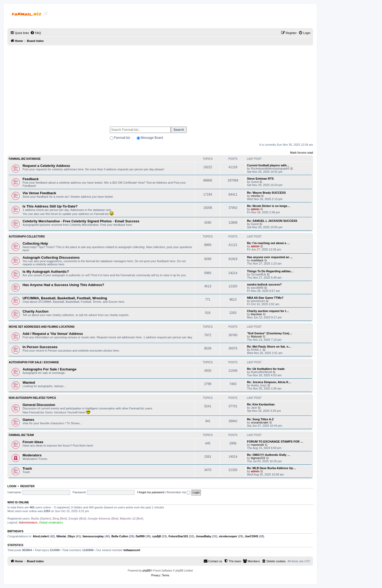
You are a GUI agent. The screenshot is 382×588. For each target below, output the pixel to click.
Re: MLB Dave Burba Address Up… (271, 468)
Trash (27, 468)
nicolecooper (228, 536)
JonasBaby (204, 536)
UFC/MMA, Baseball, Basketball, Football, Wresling (65, 298)
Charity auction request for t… (268, 311)
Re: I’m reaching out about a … (268, 243)
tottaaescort (132, 550)
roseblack (257, 260)
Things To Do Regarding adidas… (270, 271)
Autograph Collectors (27, 237)
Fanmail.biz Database (25, 159)
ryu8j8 (157, 536)
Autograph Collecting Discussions (51, 258)
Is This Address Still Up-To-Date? (50, 206)
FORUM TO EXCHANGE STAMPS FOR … (275, 442)
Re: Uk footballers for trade (266, 369)
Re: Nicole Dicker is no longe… (269, 206)
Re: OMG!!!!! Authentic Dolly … (269, 455)
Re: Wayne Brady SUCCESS (266, 193)
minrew (256, 196)
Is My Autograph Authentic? (46, 272)
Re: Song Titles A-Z (260, 419)
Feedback (31, 179)
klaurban (257, 314)
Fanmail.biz (122, 138)
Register (28, 486)
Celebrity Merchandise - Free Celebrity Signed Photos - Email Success (81, 221)
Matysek (256, 336)
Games (28, 420)
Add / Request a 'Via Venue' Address (53, 334)
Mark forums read (302, 153)
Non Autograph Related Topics (32, 398)
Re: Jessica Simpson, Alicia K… (269, 382)
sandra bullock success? (264, 284)
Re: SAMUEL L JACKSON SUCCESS (272, 221)
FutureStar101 (178, 536)
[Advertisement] (160, 84)
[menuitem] (36, 33)
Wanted (29, 382)
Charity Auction (36, 311)
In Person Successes (40, 347)
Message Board (152, 138)
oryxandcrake (260, 422)
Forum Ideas (33, 442)
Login (12, 486)
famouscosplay (93, 536)
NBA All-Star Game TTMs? (265, 298)
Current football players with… (268, 165)
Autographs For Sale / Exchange (34, 362)
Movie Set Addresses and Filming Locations (42, 327)
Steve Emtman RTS (260, 179)
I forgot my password (151, 492)
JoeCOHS (251, 536)
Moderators (32, 455)
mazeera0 (257, 445)
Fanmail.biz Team (21, 435)
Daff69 (140, 536)
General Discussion (39, 405)
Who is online (18, 502)
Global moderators (51, 522)
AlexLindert (41, 536)
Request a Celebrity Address (46, 166)
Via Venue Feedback (39, 193)
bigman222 (258, 458)
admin (255, 209)
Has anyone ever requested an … (270, 257)
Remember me (178, 492)
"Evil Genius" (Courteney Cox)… (270, 333)
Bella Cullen (120, 536)
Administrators (28, 522)
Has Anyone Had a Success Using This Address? (63, 285)
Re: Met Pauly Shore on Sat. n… (269, 347)
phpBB (146, 571)
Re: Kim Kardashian (261, 404)
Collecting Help (35, 243)
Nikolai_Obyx (66, 536)
